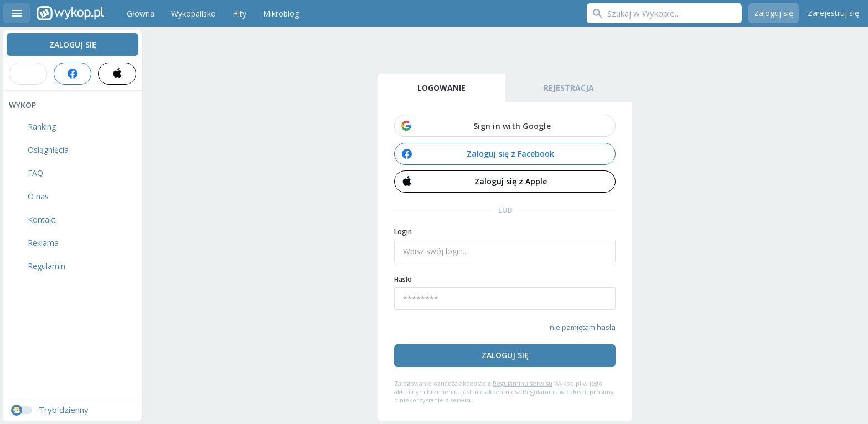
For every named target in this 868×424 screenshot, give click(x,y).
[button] (505, 126)
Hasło (403, 279)
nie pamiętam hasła (583, 327)
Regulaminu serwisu (523, 383)
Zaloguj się (774, 13)
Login (403, 232)
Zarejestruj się (833, 13)
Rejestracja (569, 88)
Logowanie (441, 88)
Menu (17, 13)
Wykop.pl (70, 13)
